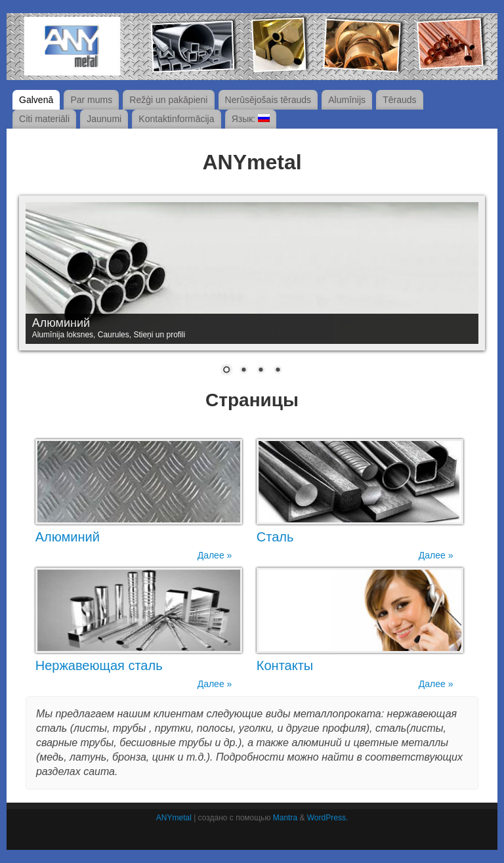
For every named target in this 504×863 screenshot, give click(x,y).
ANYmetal (174, 818)
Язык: (251, 119)
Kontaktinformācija (176, 119)
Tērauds (399, 100)
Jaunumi (104, 119)
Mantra (285, 818)
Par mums (91, 100)
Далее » (215, 555)
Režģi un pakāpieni (168, 100)
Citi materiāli (44, 119)
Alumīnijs (347, 100)
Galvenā (36, 100)
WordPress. (327, 818)
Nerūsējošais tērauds (268, 100)
